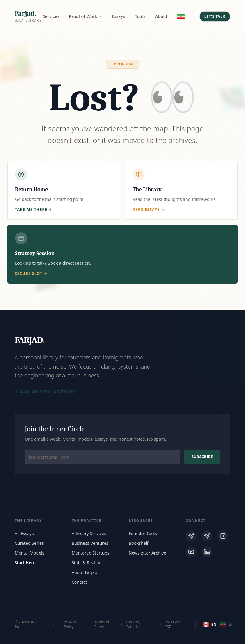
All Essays (24, 533)
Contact (79, 582)
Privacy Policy (70, 625)
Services (51, 16)
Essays (119, 16)
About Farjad (84, 572)
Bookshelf (138, 543)
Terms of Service (102, 625)
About (161, 16)
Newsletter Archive (147, 553)
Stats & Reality (86, 563)
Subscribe (202, 457)
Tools (140, 16)
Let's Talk (215, 16)
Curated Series (29, 543)
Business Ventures (90, 543)
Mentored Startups (91, 553)
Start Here (25, 563)
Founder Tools (143, 533)
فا (225, 625)
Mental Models (29, 553)
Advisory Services (89, 533)
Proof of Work (86, 16)
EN (209, 625)
